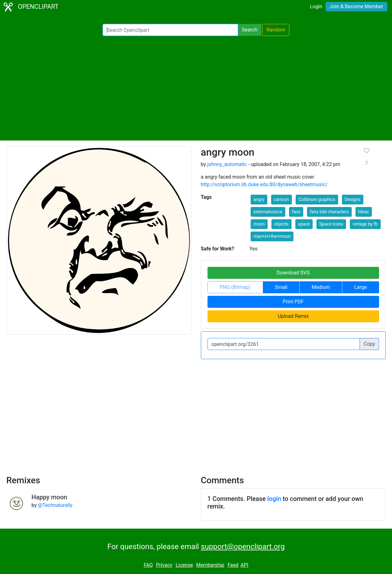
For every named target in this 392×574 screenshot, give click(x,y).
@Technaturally (55, 505)
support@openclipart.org (243, 547)
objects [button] (281, 224)
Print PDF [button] (293, 302)
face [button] (296, 212)
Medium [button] (321, 287)
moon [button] (259, 224)
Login (316, 6)
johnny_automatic (227, 164)
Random (276, 30)
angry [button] (259, 199)
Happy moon (49, 497)
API (244, 565)
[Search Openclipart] (170, 30)
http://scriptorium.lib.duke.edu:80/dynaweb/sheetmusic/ (264, 184)
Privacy (164, 565)
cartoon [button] (281, 199)
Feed (233, 565)
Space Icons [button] (331, 224)
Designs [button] (353, 199)
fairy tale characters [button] (329, 212)
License (184, 565)
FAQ (148, 565)
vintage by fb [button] (365, 224)
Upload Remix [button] (293, 316)
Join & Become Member (356, 6)
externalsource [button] (268, 212)
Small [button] (281, 287)
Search (250, 30)
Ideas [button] (364, 212)
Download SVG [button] (293, 273)
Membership (210, 565)
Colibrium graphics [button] (317, 199)
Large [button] (361, 287)
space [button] (304, 224)
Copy (369, 344)
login (274, 499)
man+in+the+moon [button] (272, 236)
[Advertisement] (196, 88)
